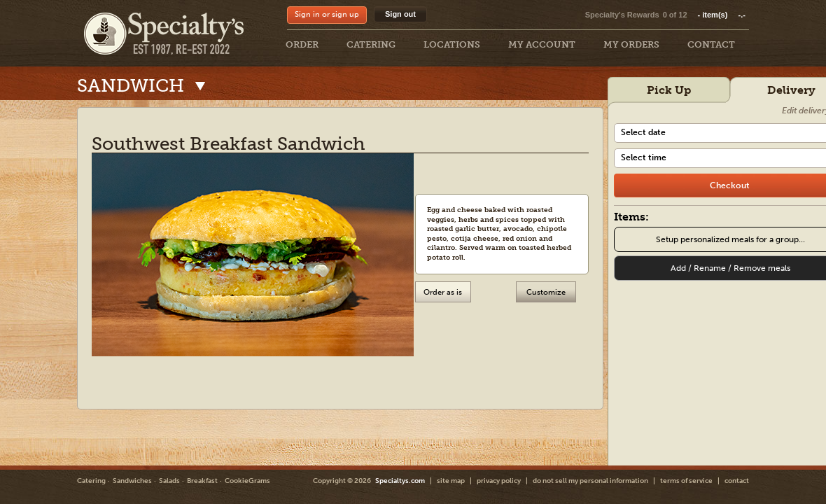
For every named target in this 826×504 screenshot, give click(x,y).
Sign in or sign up (327, 14)
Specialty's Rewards (622, 15)
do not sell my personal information (590, 481)
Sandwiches (132, 481)
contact (737, 481)
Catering (91, 481)
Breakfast (202, 481)
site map (451, 481)
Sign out (400, 14)
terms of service (686, 481)
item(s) (722, 15)
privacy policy (499, 481)
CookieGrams (247, 481)
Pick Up (669, 90)
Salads (169, 481)
